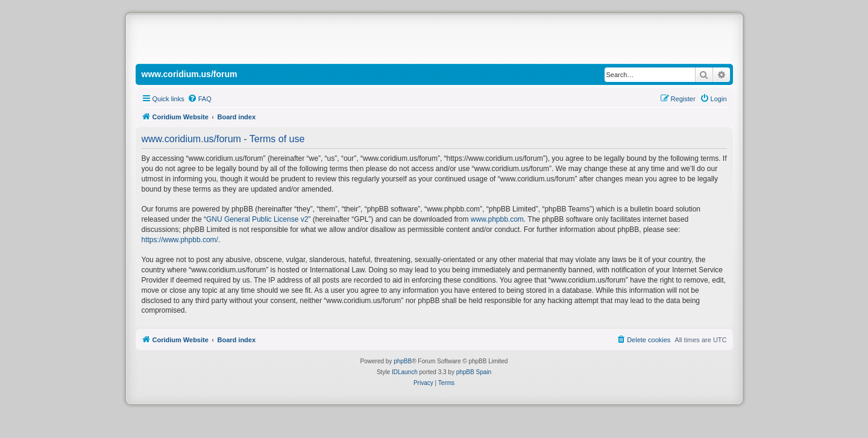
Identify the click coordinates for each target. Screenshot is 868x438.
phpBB (403, 361)
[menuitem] (200, 99)
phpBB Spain (474, 372)
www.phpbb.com (497, 219)
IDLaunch (405, 372)
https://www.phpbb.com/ (180, 240)
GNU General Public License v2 (257, 219)
